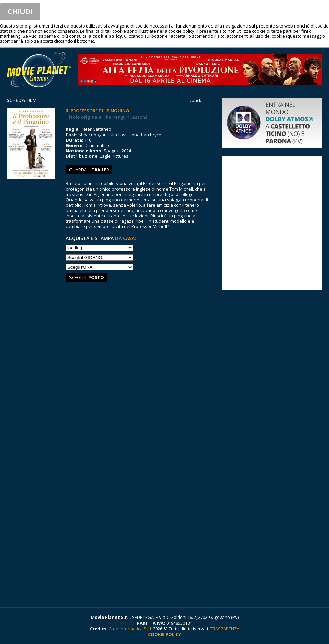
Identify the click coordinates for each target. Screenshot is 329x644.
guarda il (89, 170)
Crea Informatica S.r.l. (130, 629)
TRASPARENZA (225, 629)
